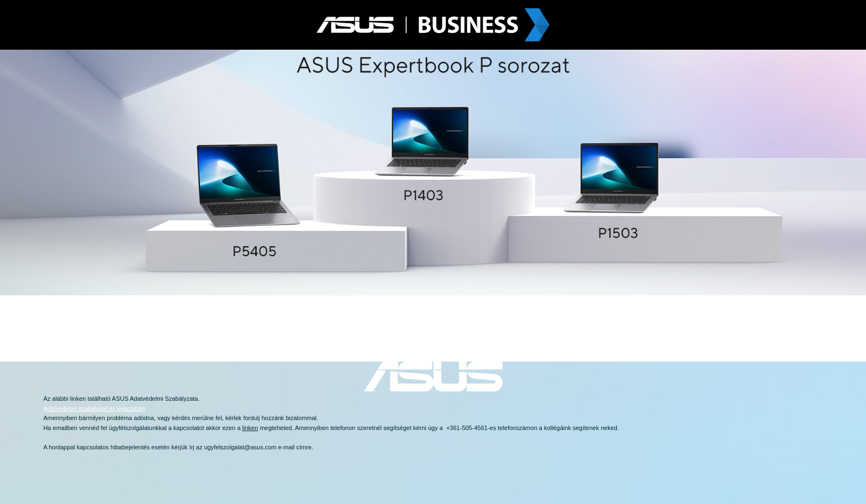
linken (78, 399)
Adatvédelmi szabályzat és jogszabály (94, 408)
